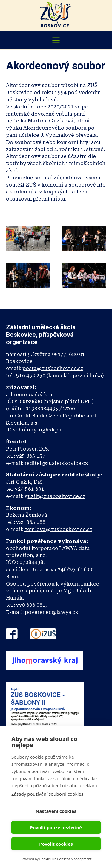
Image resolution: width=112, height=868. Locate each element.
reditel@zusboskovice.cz (56, 463)
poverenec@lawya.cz (51, 612)
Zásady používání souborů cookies (47, 794)
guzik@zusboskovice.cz (55, 496)
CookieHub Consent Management (66, 859)
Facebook (12, 634)
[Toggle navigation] (56, 40)
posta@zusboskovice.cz (53, 368)
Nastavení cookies (56, 811)
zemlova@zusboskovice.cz (58, 529)
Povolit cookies (56, 844)
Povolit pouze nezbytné (56, 827)
